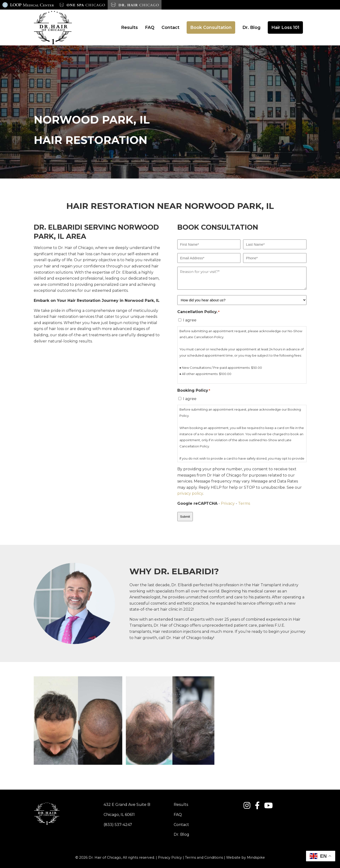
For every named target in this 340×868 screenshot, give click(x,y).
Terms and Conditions (204, 857)
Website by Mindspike (245, 857)
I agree (190, 320)
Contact (181, 825)
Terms (244, 503)
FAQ (178, 815)
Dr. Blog (181, 834)
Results (181, 805)
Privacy (228, 503)
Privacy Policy (170, 857)
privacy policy (190, 493)
